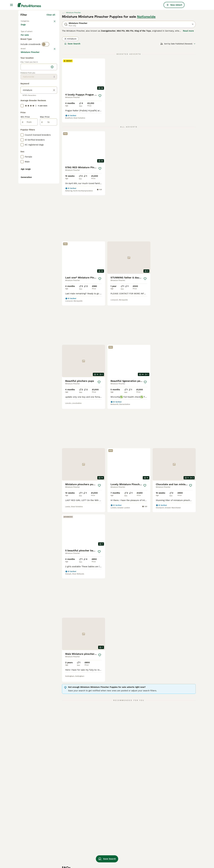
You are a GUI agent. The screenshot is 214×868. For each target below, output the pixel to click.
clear (53, 112)
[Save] (100, 145)
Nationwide (146, 66)
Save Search (72, 93)
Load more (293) (47, 176)
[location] (39, 191)
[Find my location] (52, 191)
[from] (29, 246)
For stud (27, 96)
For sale (27, 89)
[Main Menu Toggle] (11, 5)
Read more (188, 80)
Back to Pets (28, 70)
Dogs (24, 76)
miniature (70, 88)
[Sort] (178, 93)
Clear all (51, 64)
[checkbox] (22, 126)
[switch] (45, 106)
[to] (49, 246)
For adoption (43, 89)
